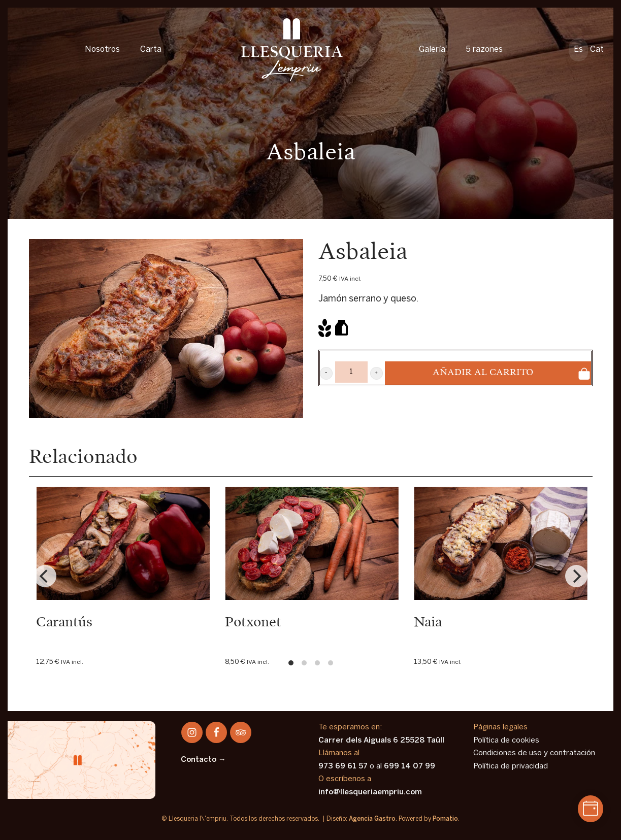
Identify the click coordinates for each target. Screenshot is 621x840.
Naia (428, 623)
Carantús (64, 623)
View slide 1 (291, 663)
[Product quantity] (351, 372)
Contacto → (203, 760)
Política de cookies (506, 741)
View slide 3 (317, 663)
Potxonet (253, 623)
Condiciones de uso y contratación (534, 753)
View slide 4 (331, 663)
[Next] (576, 576)
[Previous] (45, 576)
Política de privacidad (511, 766)
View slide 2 (304, 663)
